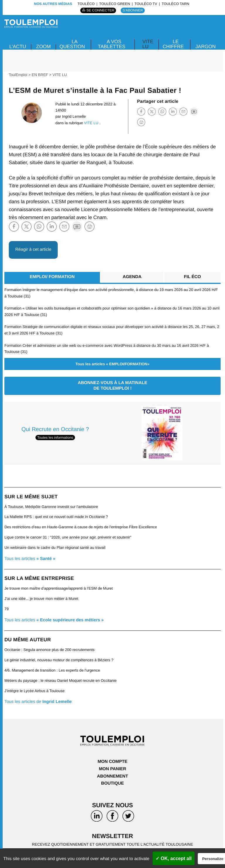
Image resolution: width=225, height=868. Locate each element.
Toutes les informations (55, 435)
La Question (73, 44)
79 (7, 605)
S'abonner (133, 10)
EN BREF (40, 75)
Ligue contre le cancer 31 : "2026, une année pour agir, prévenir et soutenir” (69, 535)
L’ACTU (18, 46)
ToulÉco (86, 4)
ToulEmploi (18, 75)
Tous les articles (30, 556)
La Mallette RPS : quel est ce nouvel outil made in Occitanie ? (57, 515)
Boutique (112, 778)
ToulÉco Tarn (175, 4)
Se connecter (100, 10)
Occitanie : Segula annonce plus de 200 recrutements (50, 646)
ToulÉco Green (114, 4)
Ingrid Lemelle (74, 116)
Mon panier (113, 764)
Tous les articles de (39, 697)
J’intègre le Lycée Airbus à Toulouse (35, 686)
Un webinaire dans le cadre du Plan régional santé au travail (56, 545)
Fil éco (192, 277)
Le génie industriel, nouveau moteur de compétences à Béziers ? (60, 656)
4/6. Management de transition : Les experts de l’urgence (53, 666)
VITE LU (148, 44)
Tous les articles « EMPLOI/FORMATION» (112, 362)
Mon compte (112, 757)
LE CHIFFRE (173, 44)
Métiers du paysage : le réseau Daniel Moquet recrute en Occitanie (61, 676)
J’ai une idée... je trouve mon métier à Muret (42, 595)
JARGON (205, 46)
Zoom (44, 46)
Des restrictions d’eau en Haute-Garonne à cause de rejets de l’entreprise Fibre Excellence (82, 525)
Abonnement (112, 771)
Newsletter (112, 831)
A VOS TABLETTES (112, 44)
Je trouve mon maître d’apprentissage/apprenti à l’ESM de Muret (59, 585)
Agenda (132, 277)
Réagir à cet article (34, 249)
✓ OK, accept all (174, 858)
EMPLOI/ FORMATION (52, 277)
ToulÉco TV (146, 4)
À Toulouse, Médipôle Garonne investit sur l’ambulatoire (52, 505)
